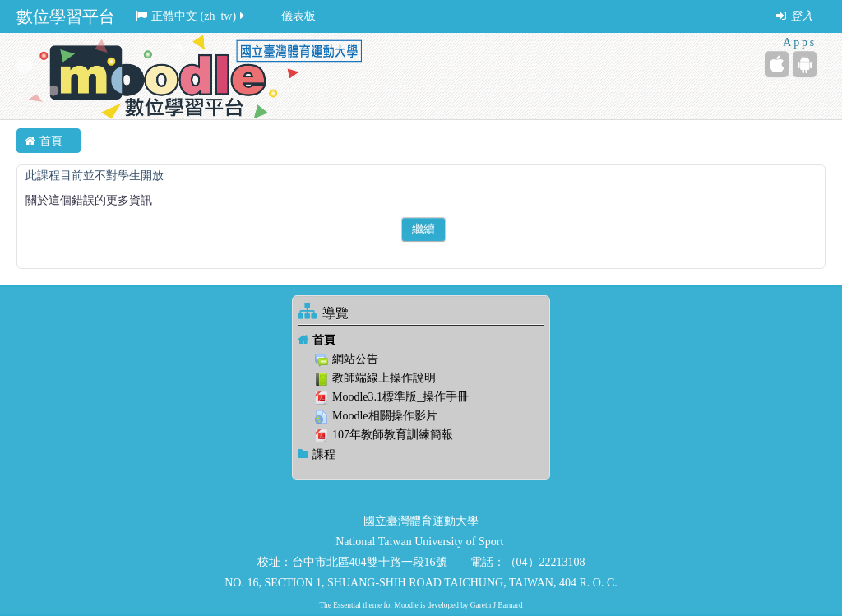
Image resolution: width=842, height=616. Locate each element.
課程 (324, 454)
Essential (347, 605)
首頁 (324, 340)
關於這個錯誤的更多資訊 (89, 200)
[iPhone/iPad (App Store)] (777, 64)
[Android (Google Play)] (805, 64)
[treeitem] (421, 340)
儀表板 (298, 16)
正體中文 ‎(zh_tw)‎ (191, 16)
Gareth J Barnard (497, 605)
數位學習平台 (66, 16)
